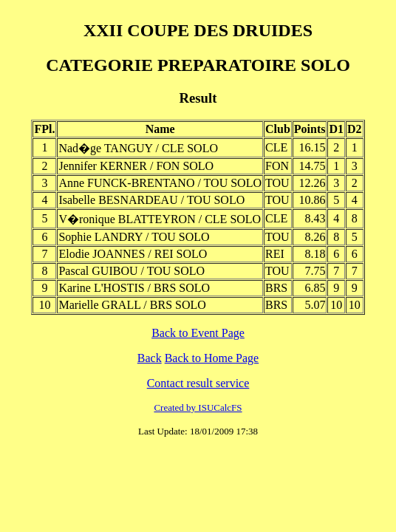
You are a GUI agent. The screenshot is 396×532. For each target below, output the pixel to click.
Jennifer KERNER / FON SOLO (136, 166)
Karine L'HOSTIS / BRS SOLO (134, 288)
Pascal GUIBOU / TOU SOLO (132, 271)
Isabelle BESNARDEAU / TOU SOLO (151, 200)
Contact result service (198, 383)
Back (150, 358)
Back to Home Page (212, 358)
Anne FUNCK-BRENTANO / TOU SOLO (160, 183)
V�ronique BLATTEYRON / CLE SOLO (160, 219)
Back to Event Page (198, 333)
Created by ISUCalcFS (198, 407)
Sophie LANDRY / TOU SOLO (134, 237)
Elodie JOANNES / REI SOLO (133, 254)
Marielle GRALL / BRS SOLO (132, 305)
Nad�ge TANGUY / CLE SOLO (138, 148)
